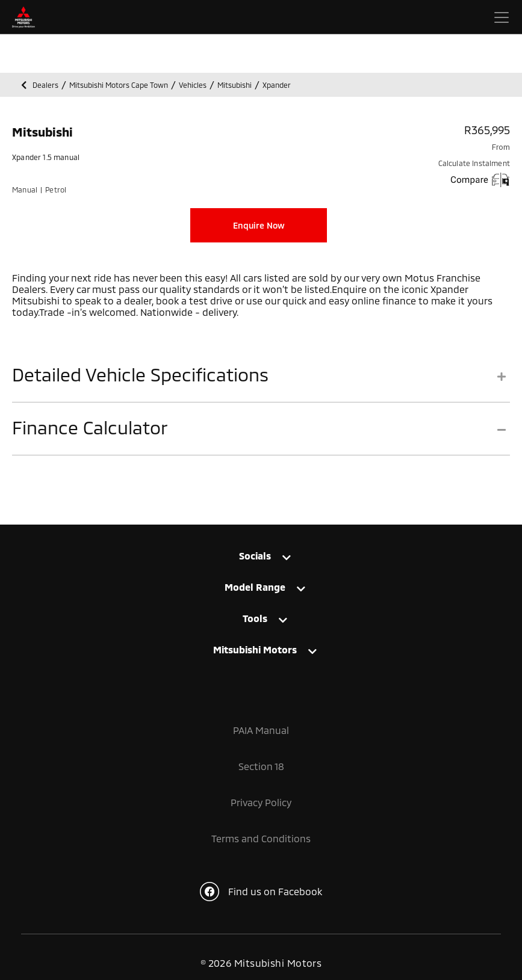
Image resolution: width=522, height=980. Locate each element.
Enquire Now (259, 225)
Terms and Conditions (261, 838)
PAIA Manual (261, 730)
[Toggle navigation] (502, 17)
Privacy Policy (261, 802)
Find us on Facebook (261, 892)
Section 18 (261, 766)
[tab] (261, 383)
